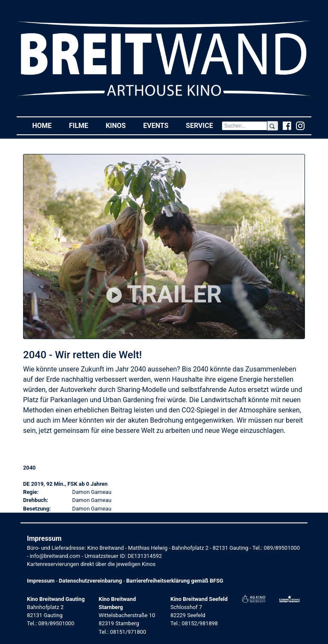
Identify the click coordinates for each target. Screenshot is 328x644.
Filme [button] (83, 125)
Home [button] (46, 125)
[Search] (245, 126)
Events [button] (160, 125)
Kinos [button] (120, 125)
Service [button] (204, 125)
